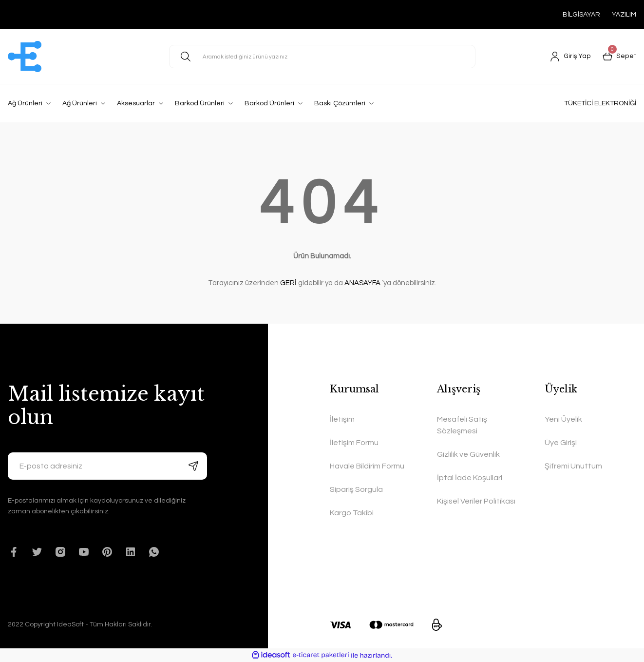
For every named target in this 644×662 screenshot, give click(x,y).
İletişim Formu (354, 443)
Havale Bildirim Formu (367, 466)
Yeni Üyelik (563, 419)
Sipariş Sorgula (356, 489)
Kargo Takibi (352, 513)
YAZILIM (624, 15)
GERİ (288, 283)
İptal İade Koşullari (470, 478)
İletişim (342, 419)
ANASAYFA (362, 283)
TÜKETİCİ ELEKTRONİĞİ (600, 103)
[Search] (322, 57)
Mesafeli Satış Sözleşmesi (462, 425)
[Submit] (193, 466)
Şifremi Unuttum (573, 466)
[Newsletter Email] (107, 466)
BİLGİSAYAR (581, 15)
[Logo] (25, 57)
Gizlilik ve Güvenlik (468, 454)
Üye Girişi (561, 443)
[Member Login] (571, 57)
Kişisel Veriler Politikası (476, 501)
